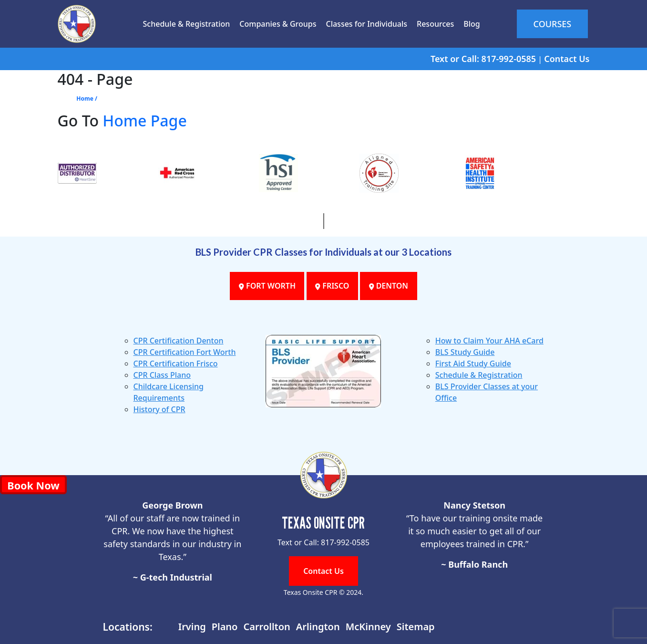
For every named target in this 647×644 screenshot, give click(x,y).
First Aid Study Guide (473, 364)
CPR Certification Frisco (176, 364)
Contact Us (567, 59)
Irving (192, 627)
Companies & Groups (276, 24)
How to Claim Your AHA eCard (489, 341)
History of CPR (159, 409)
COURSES (552, 24)
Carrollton (267, 627)
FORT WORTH (266, 286)
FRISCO (332, 286)
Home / (87, 99)
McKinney (368, 627)
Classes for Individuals (365, 24)
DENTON (390, 286)
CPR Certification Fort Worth (185, 352)
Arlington (318, 627)
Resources (434, 24)
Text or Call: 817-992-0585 (483, 59)
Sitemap (416, 627)
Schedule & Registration (185, 24)
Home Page (145, 120)
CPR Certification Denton (179, 341)
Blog (470, 24)
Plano (225, 627)
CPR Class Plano (162, 375)
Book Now (33, 485)
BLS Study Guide (465, 352)
